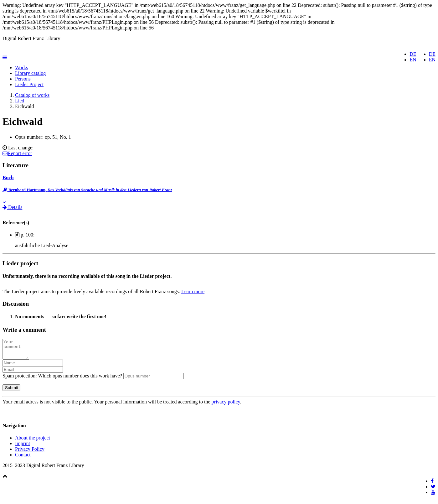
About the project (33, 442)
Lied (20, 101)
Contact (23, 458)
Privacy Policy (30, 453)
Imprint (23, 447)
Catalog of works (32, 95)
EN (432, 60)
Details (12, 207)
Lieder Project (29, 84)
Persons (23, 79)
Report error (17, 153)
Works (21, 68)
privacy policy (226, 405)
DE (432, 54)
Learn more (193, 291)
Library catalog (30, 73)
